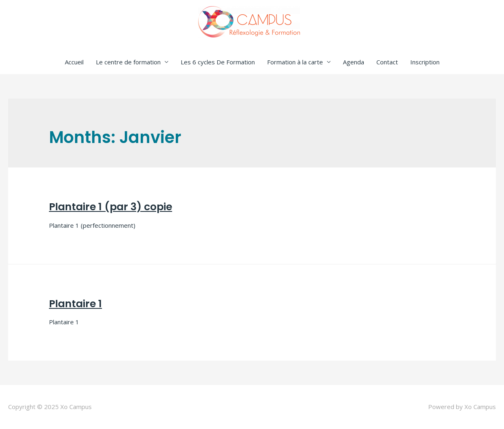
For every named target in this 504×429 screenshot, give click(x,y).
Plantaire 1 (75, 304)
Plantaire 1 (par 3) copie (111, 207)
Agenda (354, 62)
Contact (387, 62)
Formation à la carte (295, 62)
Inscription (425, 62)
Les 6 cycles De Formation (218, 62)
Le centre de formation (128, 62)
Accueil (74, 62)
